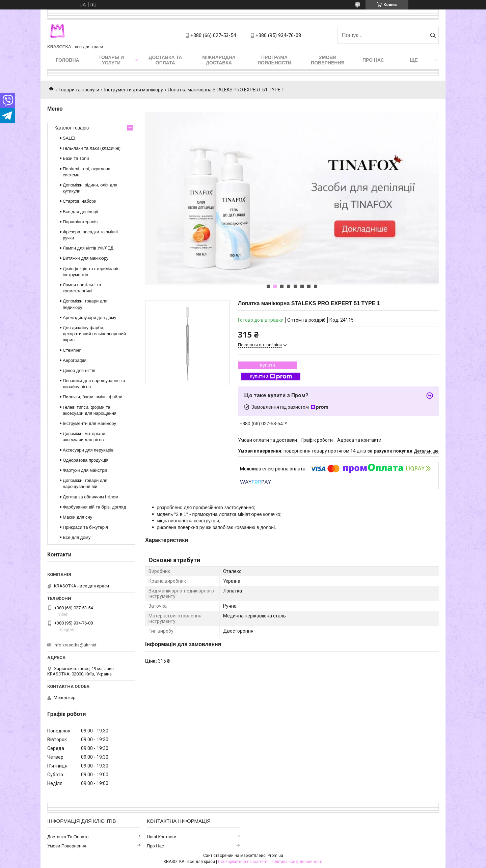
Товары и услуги (111, 60)
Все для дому (77, 537)
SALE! (69, 138)
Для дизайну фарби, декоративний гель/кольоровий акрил (94, 334)
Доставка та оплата (165, 60)
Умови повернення (328, 60)
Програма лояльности (274, 60)
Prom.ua (275, 856)
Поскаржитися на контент (243, 862)
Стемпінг (72, 350)
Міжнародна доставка (219, 60)
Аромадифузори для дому (90, 317)
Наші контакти (162, 837)
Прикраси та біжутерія (85, 527)
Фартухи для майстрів (85, 470)
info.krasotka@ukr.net (75, 645)
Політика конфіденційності (296, 862)
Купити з (271, 377)
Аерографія (75, 360)
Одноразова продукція (86, 460)
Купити (267, 365)
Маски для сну (77, 517)
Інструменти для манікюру (134, 90)
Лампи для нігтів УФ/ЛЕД (88, 248)
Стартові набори (79, 201)
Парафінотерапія (80, 222)
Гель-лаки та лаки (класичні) (92, 148)
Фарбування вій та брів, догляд (94, 507)
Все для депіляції (80, 212)
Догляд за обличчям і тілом (91, 497)
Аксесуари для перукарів (88, 450)
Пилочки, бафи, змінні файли (92, 397)
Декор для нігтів (79, 370)
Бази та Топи (76, 158)
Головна (67, 60)
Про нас (373, 60)
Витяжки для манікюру (86, 258)
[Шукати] (433, 35)
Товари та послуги (79, 90)
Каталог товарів (72, 128)
